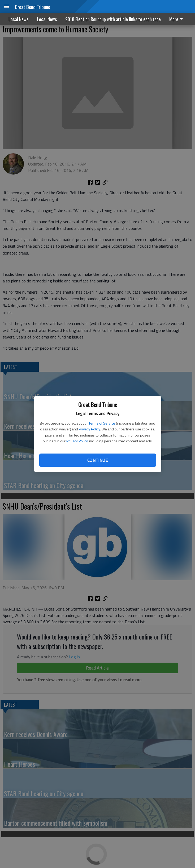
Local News (18, 19)
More (177, 19)
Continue (97, 460)
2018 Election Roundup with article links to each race (113, 19)
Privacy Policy (89, 429)
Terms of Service (102, 423)
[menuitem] (177, 19)
